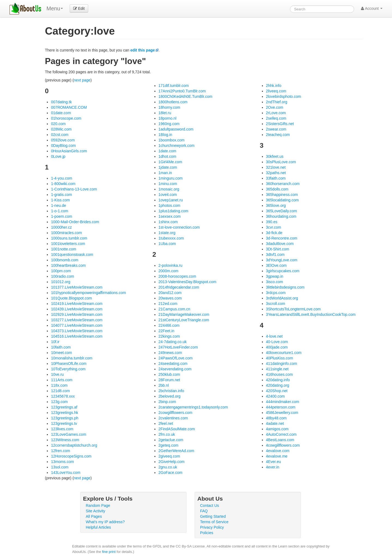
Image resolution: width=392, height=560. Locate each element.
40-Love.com (277, 342)
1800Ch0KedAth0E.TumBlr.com (185, 96)
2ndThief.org (277, 102)
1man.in (165, 173)
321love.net (276, 167)
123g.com (59, 402)
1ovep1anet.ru (171, 200)
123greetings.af (64, 407)
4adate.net (275, 423)
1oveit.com (168, 195)
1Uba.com (167, 244)
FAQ (204, 511)
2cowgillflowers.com (175, 413)
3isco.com (275, 282)
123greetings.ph (65, 418)
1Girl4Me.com (170, 162)
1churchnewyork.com (176, 146)
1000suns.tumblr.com (69, 238)
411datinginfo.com (281, 364)
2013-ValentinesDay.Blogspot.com (187, 282)
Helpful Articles (98, 527)
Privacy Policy (212, 527)
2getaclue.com (171, 440)
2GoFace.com (170, 473)
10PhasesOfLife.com (69, 364)
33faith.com (276, 178)
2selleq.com (276, 118)
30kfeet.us (275, 156)
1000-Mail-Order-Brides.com (75, 222)
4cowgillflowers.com (283, 445)
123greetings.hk (65, 413)
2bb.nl (164, 385)
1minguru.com (171, 178)
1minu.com (168, 184)
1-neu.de (58, 205)
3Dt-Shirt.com (278, 249)
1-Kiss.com (60, 200)
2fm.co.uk (167, 434)
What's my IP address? (105, 522)
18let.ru (165, 113)
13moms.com (62, 462)
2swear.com (276, 129)
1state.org (167, 233)
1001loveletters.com (68, 244)
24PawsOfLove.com (175, 358)
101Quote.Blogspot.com (71, 298)
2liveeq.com (276, 91)
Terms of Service (214, 522)
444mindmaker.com (283, 402)
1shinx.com (168, 222)
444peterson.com (281, 407)
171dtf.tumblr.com (174, 86)
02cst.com (60, 135)
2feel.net (166, 423)
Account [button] (372, 8)
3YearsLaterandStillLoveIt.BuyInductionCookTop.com (311, 314)
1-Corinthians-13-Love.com (74, 189)
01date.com (61, 113)
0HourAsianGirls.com (69, 151)
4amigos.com (277, 429)
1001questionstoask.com (72, 255)
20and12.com (170, 293)
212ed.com (168, 304)
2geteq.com (168, 445)
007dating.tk (61, 102)
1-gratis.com (61, 195)
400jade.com (277, 347)
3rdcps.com (276, 293)
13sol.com (60, 467)
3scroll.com (276, 304)
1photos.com (169, 205)
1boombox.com (171, 140)
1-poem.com (62, 216)
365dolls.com (277, 189)
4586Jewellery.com (282, 413)
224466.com (169, 325)
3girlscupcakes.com (283, 271)
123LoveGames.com (68, 434)
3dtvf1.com (275, 255)
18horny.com (169, 107)
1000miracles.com (66, 233)
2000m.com (168, 271)
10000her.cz (61, 227)
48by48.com (276, 418)
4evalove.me (277, 456)
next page (82, 80)
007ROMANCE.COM (69, 107)
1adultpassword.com (176, 129)
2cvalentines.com (173, 418)
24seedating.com (173, 364)
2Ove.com (275, 107)
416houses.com (279, 374)
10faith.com (61, 347)
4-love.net (274, 336)
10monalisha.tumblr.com (72, 358)
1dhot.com (167, 156)
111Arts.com (62, 380)
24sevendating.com (175, 369)
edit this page (143, 50)
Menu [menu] (55, 8)
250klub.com (169, 374)
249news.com (170, 353)
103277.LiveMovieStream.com (77, 320)
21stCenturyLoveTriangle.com (184, 320)
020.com (58, 124)
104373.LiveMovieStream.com (77, 331)
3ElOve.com (276, 265)
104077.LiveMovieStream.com (77, 325)
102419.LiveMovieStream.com (77, 304)
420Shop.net (277, 391)
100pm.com (61, 271)
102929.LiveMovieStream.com (77, 314)
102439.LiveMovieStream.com (77, 309)
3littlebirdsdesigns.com (285, 287)
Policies (207, 533)
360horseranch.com (283, 184)
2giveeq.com (169, 456)
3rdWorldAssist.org (282, 298)
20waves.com (170, 298)
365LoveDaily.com (281, 211)
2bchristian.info (171, 391)
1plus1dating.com (173, 211)
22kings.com (169, 336)
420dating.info (278, 380)
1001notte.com (64, 249)
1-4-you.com (62, 178)
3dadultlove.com (280, 244)
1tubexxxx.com (171, 238)
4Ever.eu (273, 462)
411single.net (277, 369)
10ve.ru (57, 374)
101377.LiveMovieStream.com (77, 287)
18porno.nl (167, 118)
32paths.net (276, 173)
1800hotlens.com (173, 102)
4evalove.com (278, 451)
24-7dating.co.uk (173, 342)
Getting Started (213, 516)
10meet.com (61, 353)
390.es (272, 222)
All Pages (94, 516)
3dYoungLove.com (282, 260)
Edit (79, 8)
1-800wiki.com (63, 184)
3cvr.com (274, 227)
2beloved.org (169, 396)
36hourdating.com (281, 216)
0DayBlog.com (63, 146)
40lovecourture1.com (284, 353)
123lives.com (62, 429)
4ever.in (273, 467)
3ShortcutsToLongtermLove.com (293, 309)
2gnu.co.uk (168, 467)
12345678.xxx (63, 396)
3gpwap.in (275, 276)
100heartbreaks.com (68, 265)
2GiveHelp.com (171, 462)
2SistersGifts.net (280, 124)
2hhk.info (274, 86)
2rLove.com (276, 113)
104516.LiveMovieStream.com (77, 336)
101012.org (61, 282)
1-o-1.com (59, 211)
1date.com (167, 151)
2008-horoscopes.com (177, 276)
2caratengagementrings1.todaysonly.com (193, 407)
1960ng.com (169, 124)
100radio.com (62, 276)
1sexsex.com (170, 216)
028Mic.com (61, 129)
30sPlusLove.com (281, 162)
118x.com (59, 385)
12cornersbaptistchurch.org (74, 445)
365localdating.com (282, 200)
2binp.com (167, 402)
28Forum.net (169, 380)
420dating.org (278, 385)
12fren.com (60, 451)
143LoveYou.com (66, 473)
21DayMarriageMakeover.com (184, 314)
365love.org (276, 205)
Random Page (98, 505)
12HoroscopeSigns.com (71, 456)
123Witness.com (65, 440)
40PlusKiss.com (280, 358)
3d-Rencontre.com (282, 238)
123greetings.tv (64, 423)
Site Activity (96, 511)
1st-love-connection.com (179, 227)
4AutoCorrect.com (281, 434)
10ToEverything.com (68, 369)
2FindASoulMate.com (177, 429)
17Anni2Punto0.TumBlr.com (182, 91)
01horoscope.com (66, 118)
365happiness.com (282, 195)
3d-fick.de (274, 233)
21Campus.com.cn (174, 309)
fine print (109, 552)
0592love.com (63, 140)
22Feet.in (166, 331)
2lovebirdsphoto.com (284, 96)
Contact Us (209, 505)
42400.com (275, 396)
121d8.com (60, 391)
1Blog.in (165, 135)
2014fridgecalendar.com (179, 287)
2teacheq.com (278, 135)
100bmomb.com (65, 260)
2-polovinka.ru (170, 265)
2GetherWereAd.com (176, 451)
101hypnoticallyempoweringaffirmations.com (88, 293)
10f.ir (55, 342)
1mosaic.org (169, 189)
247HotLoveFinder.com (178, 347)
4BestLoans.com (280, 440)
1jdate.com (168, 167)
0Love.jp (58, 156)
